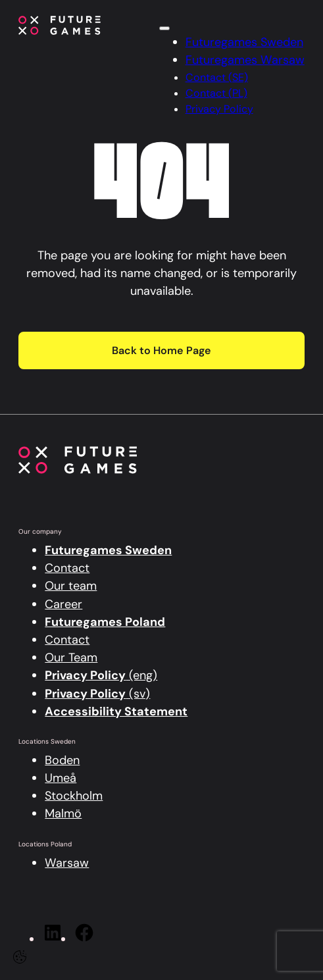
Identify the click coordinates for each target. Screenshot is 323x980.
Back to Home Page (161, 350)
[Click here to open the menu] (164, 28)
